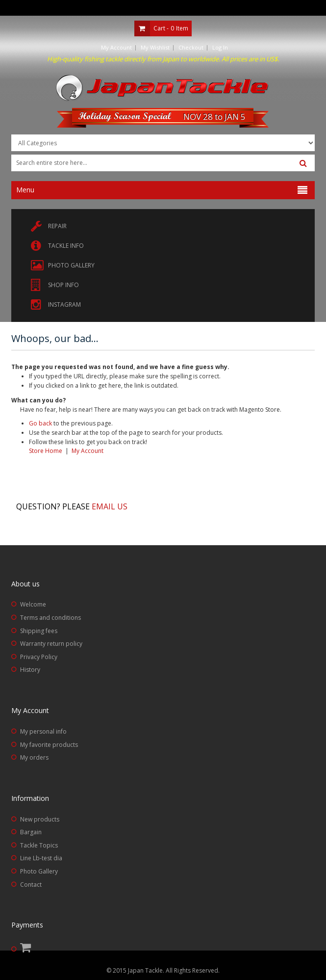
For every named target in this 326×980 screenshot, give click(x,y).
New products (40, 819)
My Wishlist (155, 47)
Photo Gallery (39, 871)
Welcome (33, 604)
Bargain (31, 832)
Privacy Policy (39, 657)
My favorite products (49, 745)
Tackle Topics (39, 845)
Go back (40, 423)
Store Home (46, 451)
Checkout (191, 47)
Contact (31, 885)
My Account (116, 47)
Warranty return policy (51, 644)
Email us (110, 506)
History (30, 670)
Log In (220, 47)
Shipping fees (39, 631)
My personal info (43, 731)
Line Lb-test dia (41, 858)
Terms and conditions (50, 618)
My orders (34, 757)
